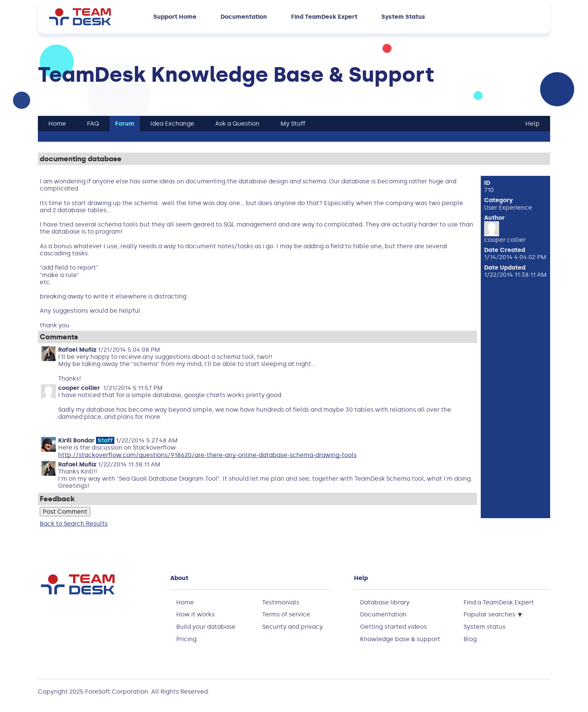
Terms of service (286, 614)
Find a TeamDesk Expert (499, 602)
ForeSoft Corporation (117, 692)
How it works (195, 614)
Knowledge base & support (400, 639)
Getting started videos (393, 627)
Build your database (206, 627)
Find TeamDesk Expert (324, 17)
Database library (385, 602)
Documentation (244, 17)
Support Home (175, 17)
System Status (403, 17)
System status (484, 627)
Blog (470, 639)
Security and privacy (292, 627)
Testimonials (281, 602)
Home (185, 602)
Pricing (186, 639)
